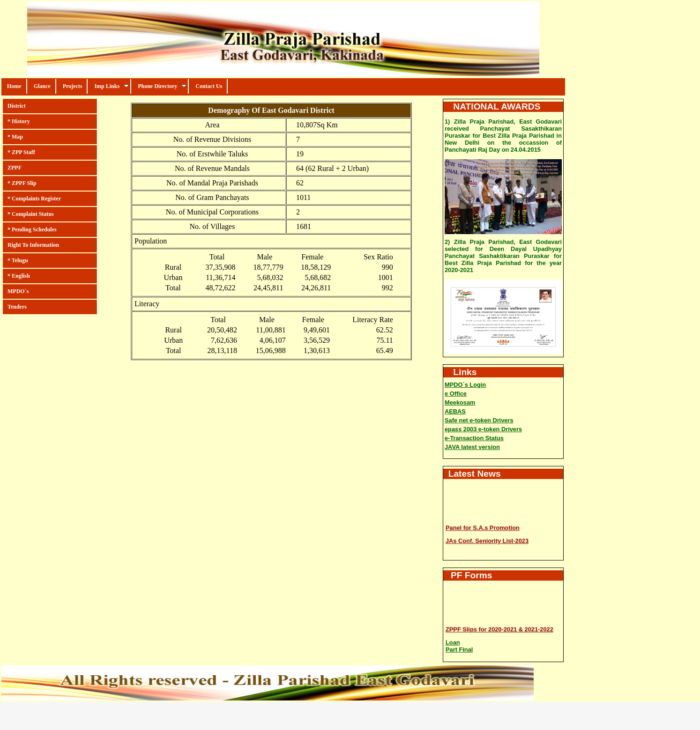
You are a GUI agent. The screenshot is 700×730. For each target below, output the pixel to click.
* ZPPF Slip (22, 183)
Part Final (459, 649)
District (17, 106)
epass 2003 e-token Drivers (483, 429)
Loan (453, 642)
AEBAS (455, 411)
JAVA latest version (472, 447)
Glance (42, 86)
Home (14, 86)
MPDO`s (18, 291)
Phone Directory (162, 86)
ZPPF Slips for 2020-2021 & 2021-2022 (499, 629)
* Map (15, 137)
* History (19, 121)
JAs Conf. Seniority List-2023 (487, 540)
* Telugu (18, 260)
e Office (456, 394)
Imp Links (112, 86)
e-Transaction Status (474, 438)
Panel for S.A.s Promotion (483, 527)
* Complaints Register (34, 199)
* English (19, 276)
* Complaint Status (31, 214)
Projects (73, 86)
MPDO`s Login (465, 385)
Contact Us (209, 86)
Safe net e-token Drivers (479, 420)
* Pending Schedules (32, 229)
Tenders (17, 307)
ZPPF (15, 168)
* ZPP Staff (21, 152)
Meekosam (460, 402)
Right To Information (33, 245)
